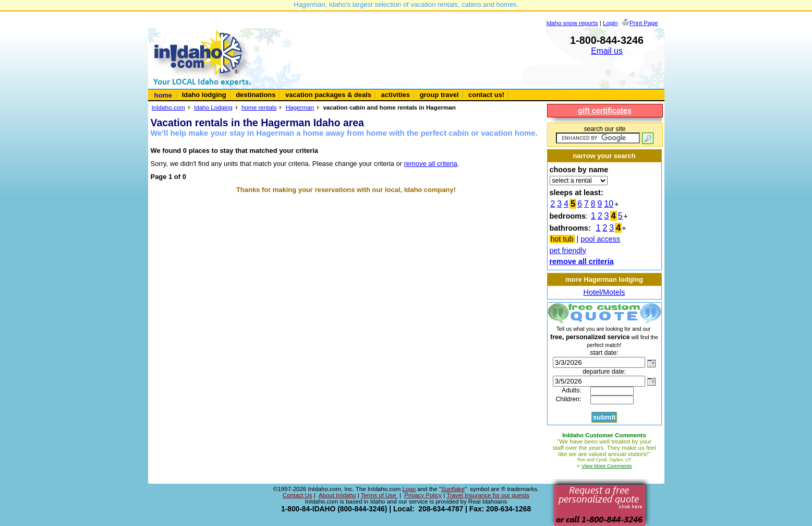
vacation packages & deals (328, 95)
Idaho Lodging (213, 107)
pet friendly (568, 250)
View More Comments (607, 466)
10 (609, 204)
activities (396, 95)
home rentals (259, 107)
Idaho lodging (204, 95)
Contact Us (298, 495)
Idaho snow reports (572, 23)
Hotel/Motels (604, 292)
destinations (256, 95)
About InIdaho (337, 495)
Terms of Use (379, 495)
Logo (409, 489)
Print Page (644, 23)
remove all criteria (431, 164)
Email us (607, 51)
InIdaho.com (168, 107)
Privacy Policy (423, 495)
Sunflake (453, 489)
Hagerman (300, 107)
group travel (439, 95)
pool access (600, 239)
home (163, 95)
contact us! (486, 95)
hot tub (562, 239)
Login (610, 23)
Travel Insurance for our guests (488, 495)
